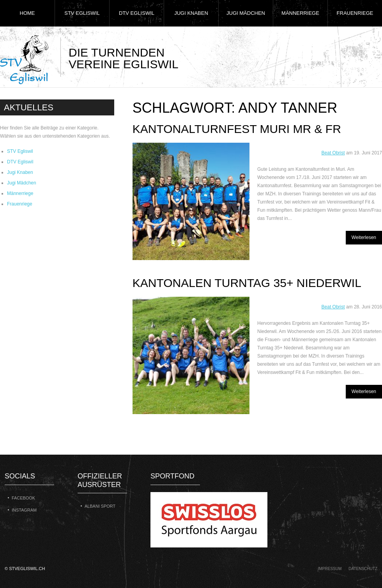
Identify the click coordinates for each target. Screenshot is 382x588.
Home (27, 13)
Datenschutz (363, 569)
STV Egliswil (82, 13)
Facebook (23, 498)
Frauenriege (355, 13)
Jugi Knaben (191, 13)
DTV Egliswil (137, 13)
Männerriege (300, 13)
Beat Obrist (333, 153)
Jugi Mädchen (246, 13)
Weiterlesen (364, 237)
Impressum (330, 569)
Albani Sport (100, 506)
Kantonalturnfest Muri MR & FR (237, 129)
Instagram (24, 510)
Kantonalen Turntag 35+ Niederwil (247, 283)
